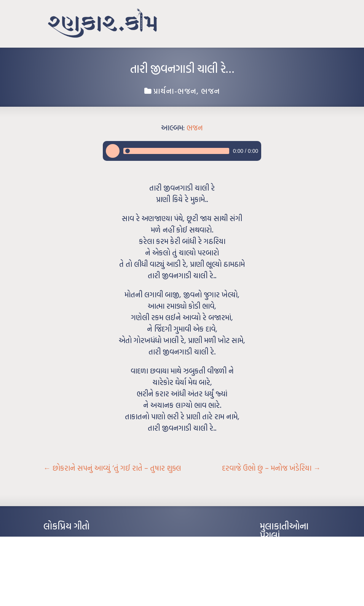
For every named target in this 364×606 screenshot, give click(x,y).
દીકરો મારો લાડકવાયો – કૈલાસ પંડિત (76, 575)
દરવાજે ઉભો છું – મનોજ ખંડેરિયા (271, 468)
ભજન (211, 91)
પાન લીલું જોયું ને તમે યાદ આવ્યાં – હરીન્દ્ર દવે (84, 564)
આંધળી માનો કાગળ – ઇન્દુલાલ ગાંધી (76, 541)
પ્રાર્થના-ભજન (175, 91)
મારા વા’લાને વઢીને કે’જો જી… (70, 552)
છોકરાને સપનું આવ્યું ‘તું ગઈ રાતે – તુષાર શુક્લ (112, 468)
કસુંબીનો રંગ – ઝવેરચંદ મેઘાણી (71, 587)
